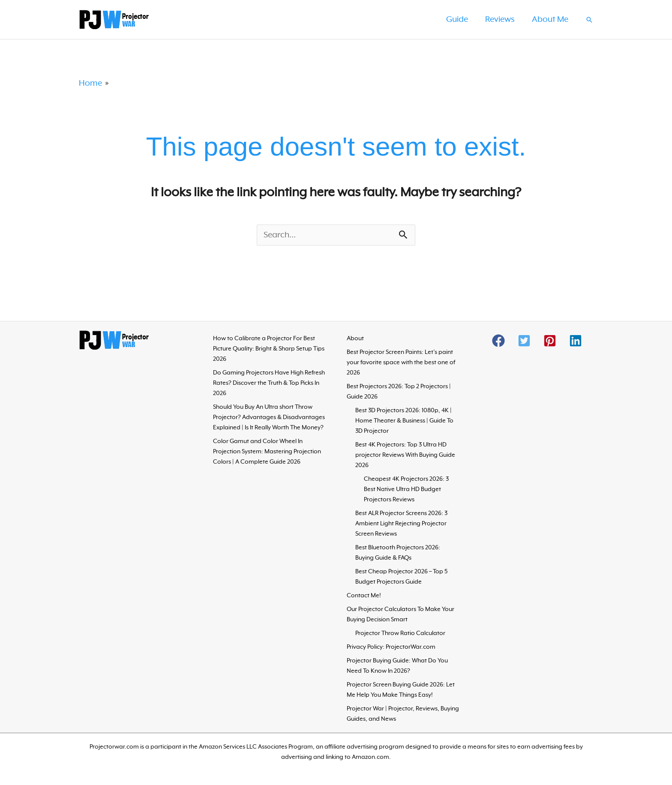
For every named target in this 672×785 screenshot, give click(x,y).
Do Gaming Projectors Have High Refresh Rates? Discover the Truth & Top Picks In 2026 (269, 384)
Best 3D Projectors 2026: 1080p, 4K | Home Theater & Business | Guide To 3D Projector (404, 421)
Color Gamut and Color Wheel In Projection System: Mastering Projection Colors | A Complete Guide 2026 (267, 452)
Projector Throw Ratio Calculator (400, 634)
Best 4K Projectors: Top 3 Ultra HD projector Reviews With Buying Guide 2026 (405, 455)
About (355, 339)
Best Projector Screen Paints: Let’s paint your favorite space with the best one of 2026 (401, 363)
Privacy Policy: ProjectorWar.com (391, 647)
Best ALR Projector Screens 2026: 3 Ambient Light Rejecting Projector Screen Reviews (401, 524)
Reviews (497, 20)
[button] (589, 20)
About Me (549, 20)
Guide (453, 20)
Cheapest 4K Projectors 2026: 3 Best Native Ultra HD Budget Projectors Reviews (406, 490)
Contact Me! (364, 596)
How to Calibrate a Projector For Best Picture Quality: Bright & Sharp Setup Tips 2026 (269, 349)
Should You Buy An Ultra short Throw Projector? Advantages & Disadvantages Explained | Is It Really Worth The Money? (269, 418)
